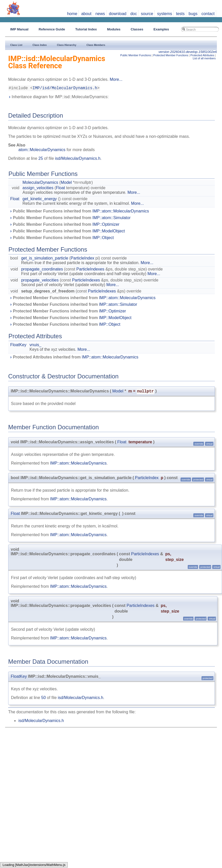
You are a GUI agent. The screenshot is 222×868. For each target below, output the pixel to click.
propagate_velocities (40, 281)
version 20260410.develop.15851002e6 (188, 52)
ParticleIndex (83, 259)
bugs (193, 14)
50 (43, 699)
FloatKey (18, 346)
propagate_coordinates (42, 270)
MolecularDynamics (40, 183)
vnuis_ (36, 346)
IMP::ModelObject (109, 232)
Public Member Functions (136, 55)
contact (208, 14)
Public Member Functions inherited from (79, 212)
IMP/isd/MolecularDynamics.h (65, 89)
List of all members (204, 58)
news (100, 14)
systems (165, 14)
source (147, 14)
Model (66, 183)
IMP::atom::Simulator (112, 219)
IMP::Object (103, 239)
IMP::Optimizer (106, 225)
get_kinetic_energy (40, 200)
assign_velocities (38, 189)
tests (180, 14)
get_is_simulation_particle (45, 259)
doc (134, 14)
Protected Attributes (202, 55)
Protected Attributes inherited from (74, 358)
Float (61, 189)
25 (41, 159)
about (86, 14)
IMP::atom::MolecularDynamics (121, 212)
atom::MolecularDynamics (42, 151)
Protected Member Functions (171, 55)
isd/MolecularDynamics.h (78, 159)
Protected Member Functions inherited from (83, 299)
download (118, 14)
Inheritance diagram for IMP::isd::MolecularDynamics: (58, 98)
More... (116, 79)
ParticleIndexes (90, 270)
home (72, 14)
